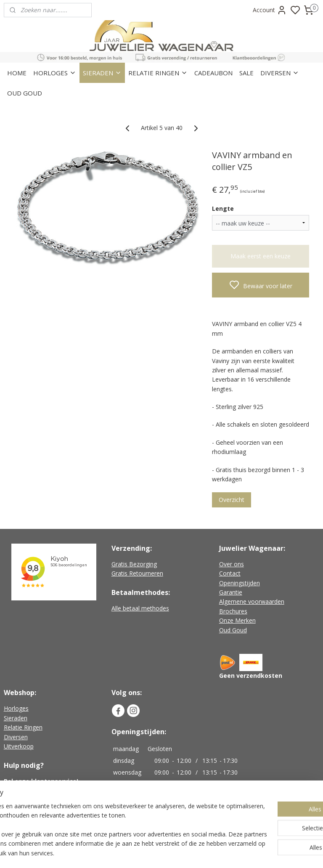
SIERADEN (102, 73)
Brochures (233, 611)
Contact (230, 573)
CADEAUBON (213, 73)
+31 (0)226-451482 (40, 791)
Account (270, 10)
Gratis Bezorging (134, 564)
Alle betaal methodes (140, 608)
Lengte (223, 208)
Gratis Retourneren (137, 573)
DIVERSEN (280, 73)
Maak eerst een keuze (261, 256)
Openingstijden (240, 583)
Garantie (231, 592)
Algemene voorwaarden (252, 601)
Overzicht (232, 500)
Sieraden (16, 718)
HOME (17, 73)
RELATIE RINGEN (158, 73)
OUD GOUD (25, 93)
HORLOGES (55, 73)
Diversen (16, 737)
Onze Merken (237, 620)
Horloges (16, 708)
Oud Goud (233, 630)
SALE (246, 73)
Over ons (232, 564)
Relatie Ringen (23, 727)
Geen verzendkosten (251, 676)
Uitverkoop (19, 746)
